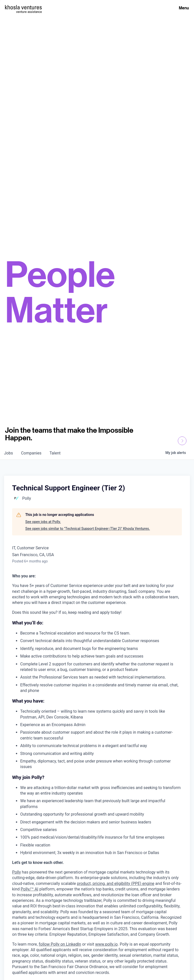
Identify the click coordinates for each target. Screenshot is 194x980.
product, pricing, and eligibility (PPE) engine (115, 884)
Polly (16, 872)
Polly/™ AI (30, 889)
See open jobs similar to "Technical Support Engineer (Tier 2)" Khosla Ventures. (88, 529)
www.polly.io (106, 944)
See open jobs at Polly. (43, 522)
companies (31, 453)
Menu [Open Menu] (184, 8)
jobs (8, 453)
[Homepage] (23, 7)
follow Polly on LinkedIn (60, 944)
